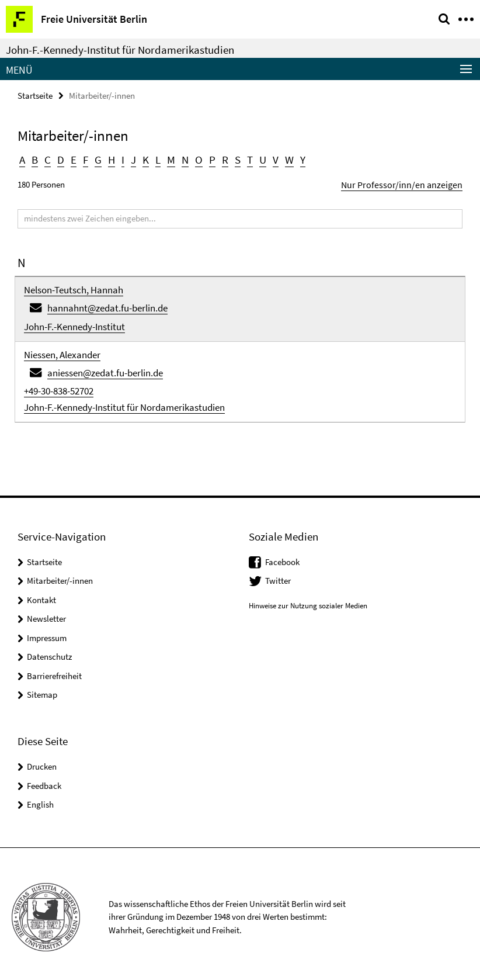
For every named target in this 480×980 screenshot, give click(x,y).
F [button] (84, 159)
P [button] (208, 159)
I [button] (121, 159)
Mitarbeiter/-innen (60, 575)
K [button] (143, 159)
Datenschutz (49, 651)
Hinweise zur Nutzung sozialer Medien (308, 599)
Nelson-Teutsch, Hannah (74, 288)
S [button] (232, 159)
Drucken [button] (42, 760)
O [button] (195, 159)
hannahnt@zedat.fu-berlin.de (107, 304)
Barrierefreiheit (54, 669)
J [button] (131, 159)
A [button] (22, 159)
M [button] (168, 159)
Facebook (282, 555)
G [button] (96, 159)
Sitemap (42, 689)
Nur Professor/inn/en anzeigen (408, 183)
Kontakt (41, 593)
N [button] (182, 159)
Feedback (44, 779)
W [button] (283, 159)
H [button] (109, 159)
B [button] (35, 159)
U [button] (258, 159)
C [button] (47, 159)
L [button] (155, 159)
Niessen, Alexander (62, 350)
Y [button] (296, 159)
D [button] (60, 159)
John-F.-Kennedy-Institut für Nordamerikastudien (120, 50)
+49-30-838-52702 (59, 385)
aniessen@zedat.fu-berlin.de (105, 368)
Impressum (47, 631)
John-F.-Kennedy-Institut (74, 323)
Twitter (278, 575)
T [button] (245, 159)
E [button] (72, 159)
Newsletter (46, 613)
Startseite (35, 95)
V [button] (270, 159)
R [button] (220, 159)
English (40, 798)
